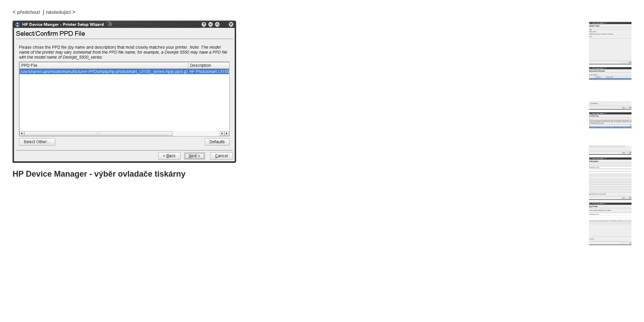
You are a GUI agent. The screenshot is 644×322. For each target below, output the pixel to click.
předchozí (28, 12)
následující (58, 12)
